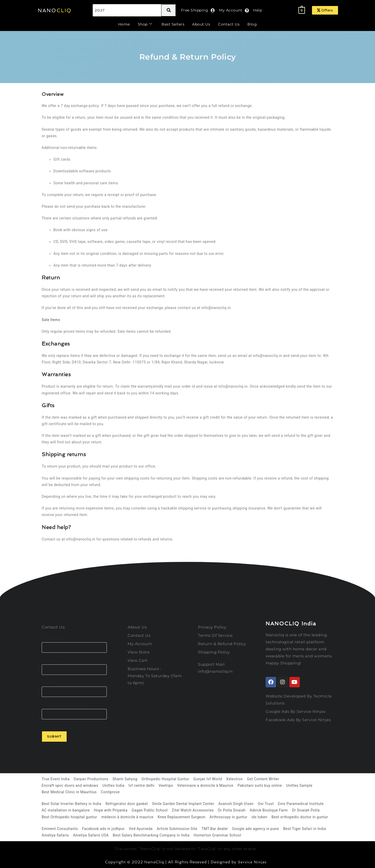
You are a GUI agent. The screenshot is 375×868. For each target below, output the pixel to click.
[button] (325, 10)
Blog (252, 24)
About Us (201, 24)
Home (124, 24)
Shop (145, 24)
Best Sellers (173, 24)
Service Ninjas (252, 862)
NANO (55, 10)
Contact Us (229, 24)
